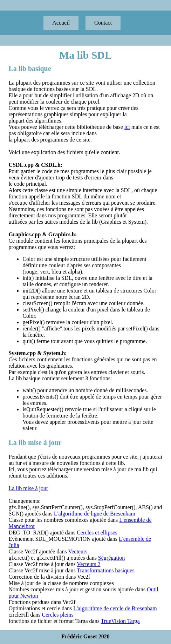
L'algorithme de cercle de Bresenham (115, 608)
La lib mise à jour (28, 488)
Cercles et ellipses (97, 533)
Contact (103, 23)
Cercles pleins (58, 615)
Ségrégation (111, 558)
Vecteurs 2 (88, 564)
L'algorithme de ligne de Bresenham (95, 514)
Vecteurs (78, 551)
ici (127, 127)
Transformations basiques (105, 570)
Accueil (61, 23)
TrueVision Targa (120, 621)
